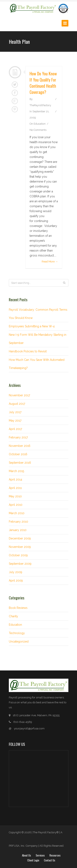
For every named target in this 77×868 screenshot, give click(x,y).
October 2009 (18, 555)
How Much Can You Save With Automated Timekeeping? (37, 364)
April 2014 (16, 479)
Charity (13, 616)
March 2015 (16, 471)
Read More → (50, 262)
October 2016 (18, 454)
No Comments (38, 130)
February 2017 (18, 437)
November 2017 (19, 395)
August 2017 (17, 404)
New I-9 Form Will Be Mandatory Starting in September (38, 339)
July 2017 (15, 412)
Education (40, 124)
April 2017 (15, 429)
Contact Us (50, 860)
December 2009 (20, 538)
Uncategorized (19, 642)
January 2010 (18, 530)
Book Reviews (18, 608)
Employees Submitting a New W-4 (32, 326)
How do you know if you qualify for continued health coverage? (43, 83)
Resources (55, 855)
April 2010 (16, 505)
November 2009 (20, 547)
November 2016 (20, 446)
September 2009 (20, 564)
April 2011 (15, 488)
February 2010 (18, 522)
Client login (33, 860)
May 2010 (15, 496)
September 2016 (20, 463)
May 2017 (15, 421)
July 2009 (16, 572)
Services (40, 855)
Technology (17, 633)
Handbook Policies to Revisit (28, 351)
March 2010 (17, 513)
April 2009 (16, 581)
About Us (26, 855)
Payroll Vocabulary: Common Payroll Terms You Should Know (38, 314)
